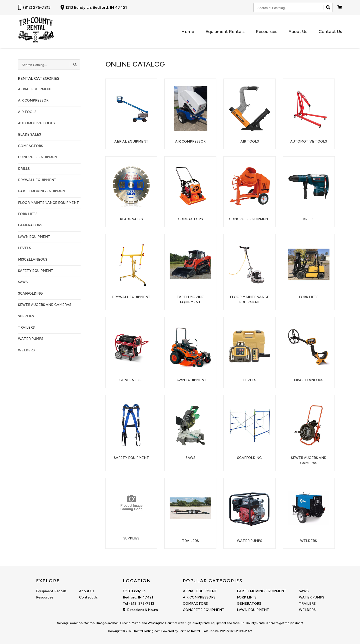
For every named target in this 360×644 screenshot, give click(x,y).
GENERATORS (30, 225)
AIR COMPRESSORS (199, 597)
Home (193, 32)
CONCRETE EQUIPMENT (39, 157)
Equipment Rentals (229, 32)
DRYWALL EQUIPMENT (37, 180)
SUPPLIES (26, 316)
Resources (269, 32)
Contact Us (330, 32)
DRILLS (24, 169)
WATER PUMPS (31, 339)
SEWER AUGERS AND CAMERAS (45, 305)
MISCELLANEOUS (33, 259)
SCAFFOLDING (30, 293)
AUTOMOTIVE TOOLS (36, 123)
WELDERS (26, 350)
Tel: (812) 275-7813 (138, 604)
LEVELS (25, 248)
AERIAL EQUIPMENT (35, 89)
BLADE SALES (30, 134)
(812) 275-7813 (34, 7)
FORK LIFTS (28, 214)
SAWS (23, 282)
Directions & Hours (140, 610)
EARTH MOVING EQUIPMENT (43, 191)
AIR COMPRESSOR (33, 100)
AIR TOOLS (27, 112)
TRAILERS (26, 328)
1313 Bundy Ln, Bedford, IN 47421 (94, 7)
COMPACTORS (31, 146)
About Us (299, 32)
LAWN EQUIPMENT (34, 237)
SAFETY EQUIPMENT (36, 271)
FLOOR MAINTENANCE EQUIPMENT (49, 203)
